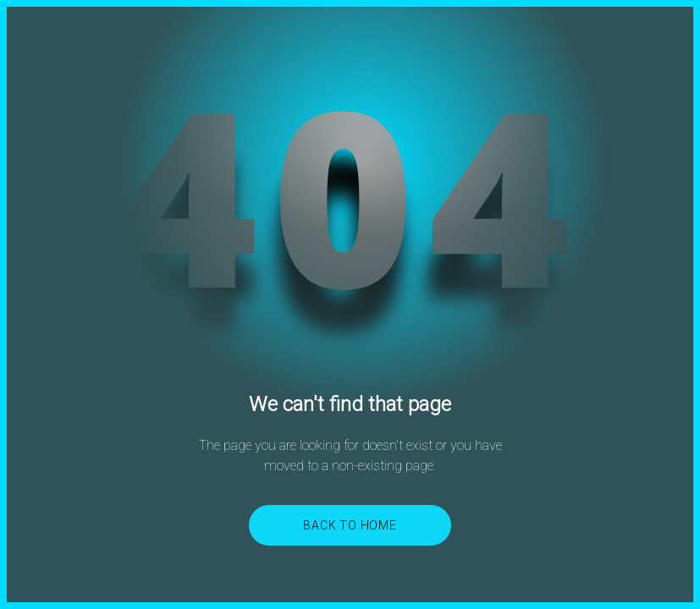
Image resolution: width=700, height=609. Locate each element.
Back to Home (350, 525)
